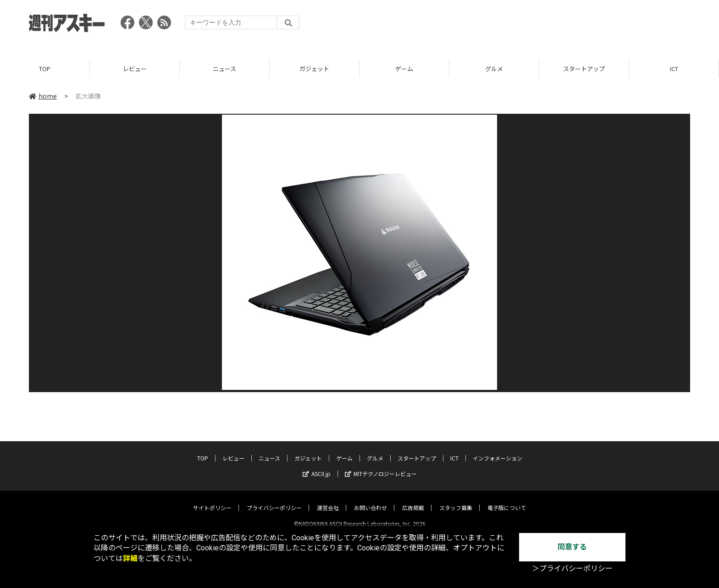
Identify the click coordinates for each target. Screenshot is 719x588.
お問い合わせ (371, 500)
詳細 (130, 558)
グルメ (494, 69)
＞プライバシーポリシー (572, 569)
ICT (674, 69)
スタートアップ (584, 69)
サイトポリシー (212, 500)
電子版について (507, 500)
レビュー (135, 69)
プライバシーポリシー (274, 500)
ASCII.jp (317, 466)
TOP (45, 69)
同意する (572, 547)
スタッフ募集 (456, 500)
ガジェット (314, 69)
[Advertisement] (523, 25)
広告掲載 (413, 500)
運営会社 (328, 500)
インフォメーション (498, 450)
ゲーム (404, 69)
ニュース (224, 69)
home (43, 96)
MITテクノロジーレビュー (381, 466)
